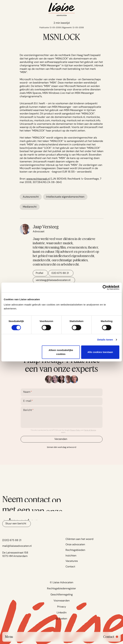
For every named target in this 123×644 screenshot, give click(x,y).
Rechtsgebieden (75, 550)
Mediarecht (30, 207)
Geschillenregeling (62, 594)
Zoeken (61, 619)
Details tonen (105, 340)
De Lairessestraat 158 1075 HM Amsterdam (15, 554)
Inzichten (71, 556)
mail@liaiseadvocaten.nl (17, 546)
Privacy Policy (75, 430)
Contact (70, 566)
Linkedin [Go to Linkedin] (62, 612)
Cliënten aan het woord (79, 539)
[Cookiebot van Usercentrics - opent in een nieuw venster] (105, 287)
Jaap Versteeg (46, 227)
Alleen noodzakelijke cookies (61, 352)
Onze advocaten (75, 544)
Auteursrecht (31, 197)
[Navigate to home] (62, 9)
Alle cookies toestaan (100, 352)
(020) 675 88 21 (12, 540)
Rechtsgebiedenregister (61, 588)
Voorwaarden (62, 601)
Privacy (62, 607)
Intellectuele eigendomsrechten (65, 197)
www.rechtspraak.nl (38, 179)
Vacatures (72, 561)
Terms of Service (90, 430)
